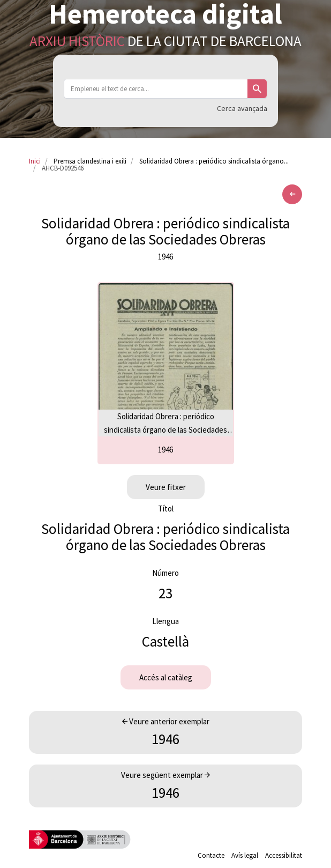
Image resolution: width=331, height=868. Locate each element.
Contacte (211, 855)
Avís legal (245, 855)
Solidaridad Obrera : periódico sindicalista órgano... (214, 161)
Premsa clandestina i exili (90, 161)
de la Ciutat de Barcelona (165, 41)
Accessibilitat (284, 855)
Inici (35, 161)
